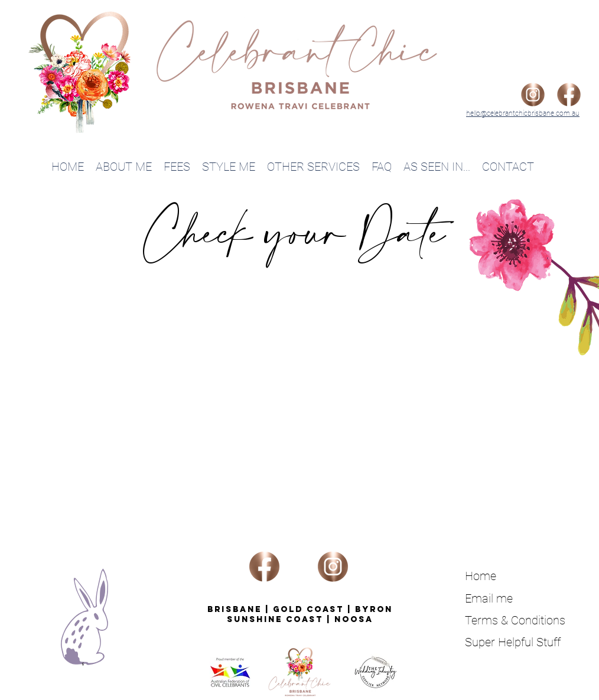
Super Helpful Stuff (513, 642)
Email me (489, 598)
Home (481, 576)
